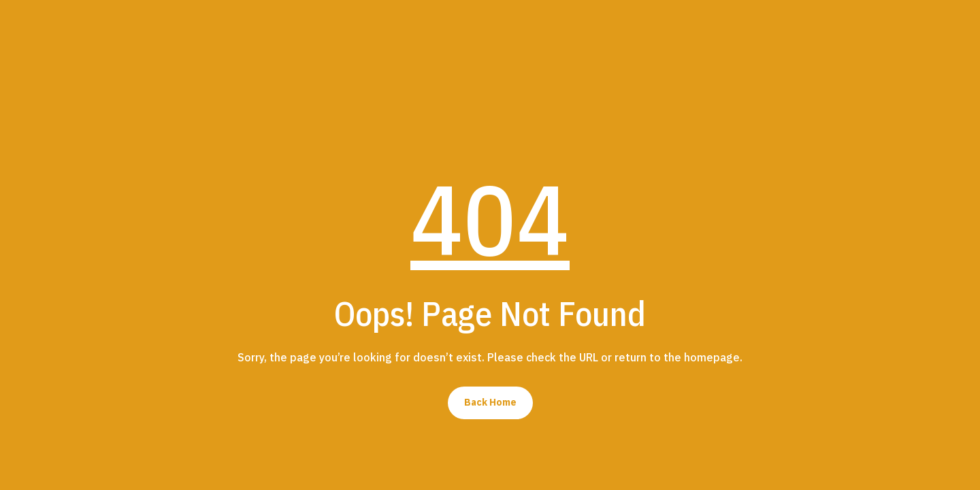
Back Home (490, 402)
